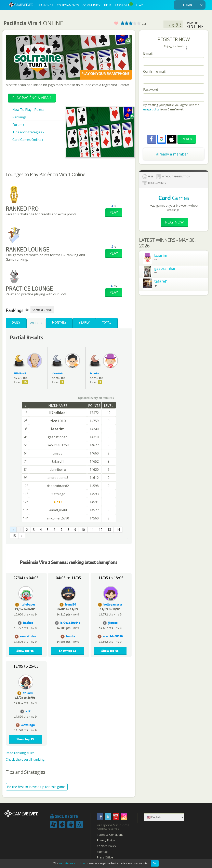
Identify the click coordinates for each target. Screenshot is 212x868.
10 (83, 530)
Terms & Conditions (110, 835)
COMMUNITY (91, 5)
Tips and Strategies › (28, 132)
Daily (16, 323)
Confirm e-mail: (155, 71)
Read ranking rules (20, 753)
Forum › (18, 125)
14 (118, 530)
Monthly (59, 323)
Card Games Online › (28, 140)
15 (14, 536)
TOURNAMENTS (68, 5)
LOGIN (194, 5)
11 (92, 530)
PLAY (139, 5)
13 (109, 530)
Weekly (36, 323)
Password (151, 90)
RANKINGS (46, 5)
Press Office (105, 857)
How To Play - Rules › (28, 110)
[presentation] (174, 124)
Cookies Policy (106, 846)
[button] (161, 139)
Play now (174, 222)
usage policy (151, 109)
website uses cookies (72, 863)
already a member (172, 154)
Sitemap (102, 852)
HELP (108, 5)
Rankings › (20, 117)
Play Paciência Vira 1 (32, 98)
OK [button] (155, 863)
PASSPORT (124, 5)
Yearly (84, 323)
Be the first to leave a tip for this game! (37, 787)
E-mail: (148, 53)
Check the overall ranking (25, 759)
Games (174, 198)
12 (101, 530)
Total (107, 323)
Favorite (116, 23)
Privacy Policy (106, 840)
